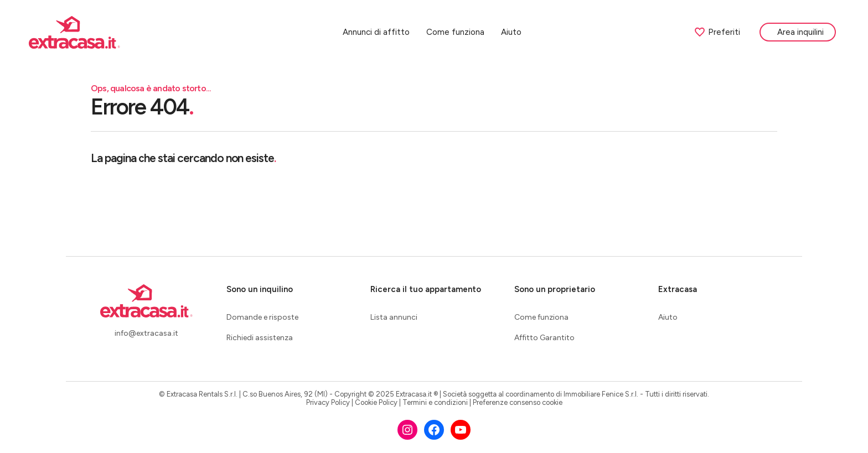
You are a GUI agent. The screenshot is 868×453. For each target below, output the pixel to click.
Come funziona (457, 33)
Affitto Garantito (544, 338)
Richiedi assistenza (260, 338)
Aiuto (513, 33)
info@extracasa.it (146, 333)
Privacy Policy (328, 402)
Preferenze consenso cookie (518, 402)
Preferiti (719, 33)
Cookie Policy (376, 402)
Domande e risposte (262, 317)
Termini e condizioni (435, 402)
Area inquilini (802, 33)
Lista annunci (394, 317)
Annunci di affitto (378, 33)
